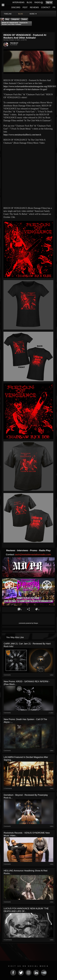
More (33, 14)
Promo (34, 550)
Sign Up (49, 2)
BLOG (29, 2)
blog (21, 14)
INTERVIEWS (18, 2)
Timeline (8, 14)
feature (24, 19)
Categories (15, 19)
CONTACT (46, 7)
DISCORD (16, 7)
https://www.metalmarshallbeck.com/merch (22, 135)
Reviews (11, 550)
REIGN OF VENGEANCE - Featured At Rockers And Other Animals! (15, 24)
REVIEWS (34, 7)
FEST (25, 7)
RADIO (38, 2)
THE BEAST (14, 43)
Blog (7, 19)
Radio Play (45, 550)
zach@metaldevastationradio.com (33, 554)
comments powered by (28, 623)
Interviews (23, 550)
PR (54, 7)
